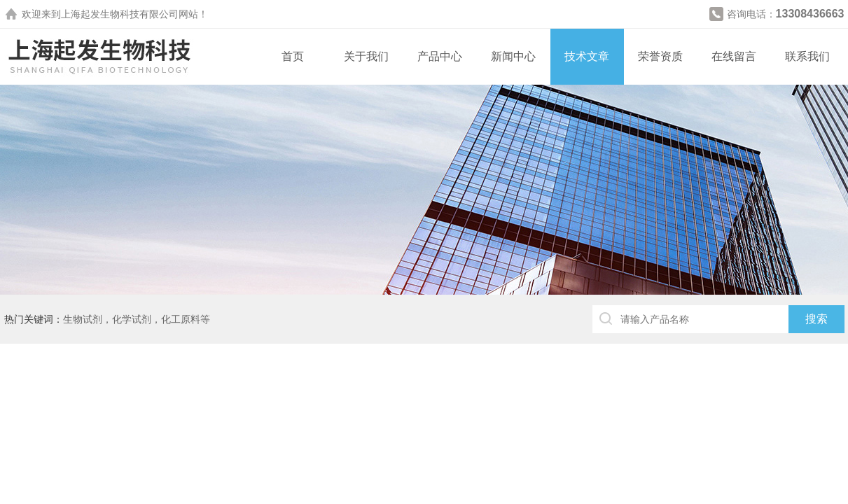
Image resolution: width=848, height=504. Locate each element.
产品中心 (440, 56)
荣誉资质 (660, 56)
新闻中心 (513, 56)
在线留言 (734, 56)
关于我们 (366, 56)
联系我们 (807, 56)
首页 (293, 56)
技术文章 (587, 56)
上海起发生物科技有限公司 (120, 14)
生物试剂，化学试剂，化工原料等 (137, 319)
